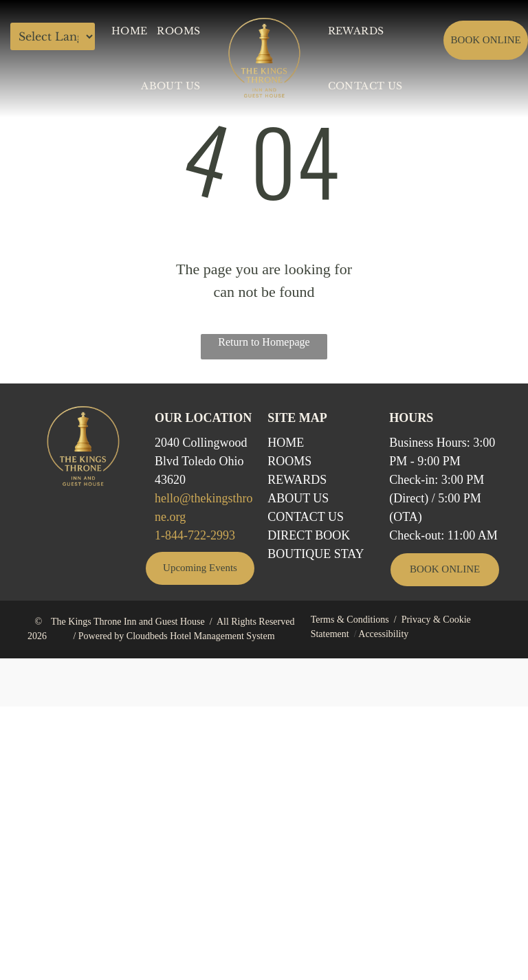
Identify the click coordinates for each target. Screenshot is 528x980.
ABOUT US (298, 498)
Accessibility (383, 634)
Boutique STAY (316, 554)
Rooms (289, 461)
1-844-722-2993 (195, 535)
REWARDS (297, 480)
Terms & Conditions (350, 620)
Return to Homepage (264, 342)
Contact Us (306, 517)
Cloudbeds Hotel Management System (201, 636)
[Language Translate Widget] (53, 36)
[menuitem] (130, 31)
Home (286, 443)
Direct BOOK (309, 535)
